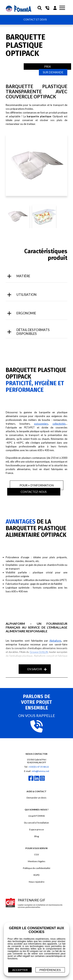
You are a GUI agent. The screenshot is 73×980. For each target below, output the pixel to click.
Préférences (50, 970)
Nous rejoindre (37, 882)
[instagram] (42, 780)
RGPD (36, 875)
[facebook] (31, 780)
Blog (37, 836)
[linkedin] (37, 780)
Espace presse (36, 829)
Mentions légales (37, 861)
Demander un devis (36, 798)
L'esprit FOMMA (37, 816)
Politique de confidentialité (37, 868)
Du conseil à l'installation (36, 823)
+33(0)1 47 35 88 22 (39, 767)
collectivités (59, 424)
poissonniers (41, 424)
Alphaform (55, 641)
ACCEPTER (20, 970)
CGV (36, 854)
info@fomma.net (40, 771)
